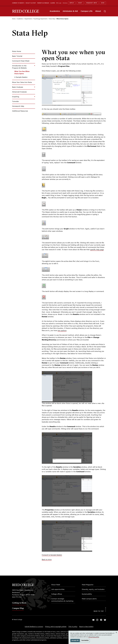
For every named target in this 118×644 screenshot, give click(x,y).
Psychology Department (40, 19)
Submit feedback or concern (34, 627)
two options (62, 331)
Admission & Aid (70, 11)
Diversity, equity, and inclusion (93, 589)
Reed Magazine (88, 585)
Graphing (16, 97)
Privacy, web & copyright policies (56, 627)
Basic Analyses (18, 87)
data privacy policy (94, 637)
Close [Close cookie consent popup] (116, 634)
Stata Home (17, 51)
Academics (55, 11)
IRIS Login (59, 3)
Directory (65, 3)
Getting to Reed (19, 603)
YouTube (93, 620)
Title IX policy (73, 627)
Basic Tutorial (17, 56)
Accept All (75, 640)
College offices (57, 594)
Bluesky (105, 620)
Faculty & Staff (31, 3)
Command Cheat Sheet (21, 61)
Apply (72, 3)
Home (14, 19)
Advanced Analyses (19, 92)
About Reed (56, 585)
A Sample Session (21, 77)
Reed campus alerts (89, 599)
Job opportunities (58, 589)
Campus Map (18, 608)
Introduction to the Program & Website (19, 67)
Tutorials (15, 102)
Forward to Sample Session (52, 555)
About (98, 11)
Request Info (92, 3)
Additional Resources (20, 111)
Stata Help (52, 19)
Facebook (101, 620)
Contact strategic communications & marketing (62, 600)
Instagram (97, 620)
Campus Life (87, 11)
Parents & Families (43, 3)
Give (103, 3)
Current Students (18, 3)
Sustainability (87, 594)
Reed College (26, 11)
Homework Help (18, 106)
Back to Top (99, 611)
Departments (28, 19)
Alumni (53, 3)
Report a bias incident (86, 627)
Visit (80, 3)
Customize (85, 640)
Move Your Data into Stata (22, 82)
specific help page (97, 250)
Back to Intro (47, 560)
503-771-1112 (17, 597)
